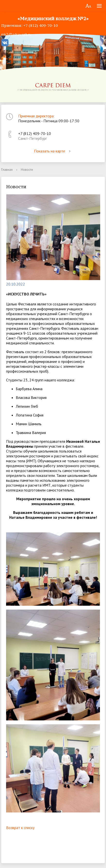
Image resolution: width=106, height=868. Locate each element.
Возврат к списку (20, 828)
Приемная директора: (36, 116)
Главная (7, 170)
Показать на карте (53, 151)
